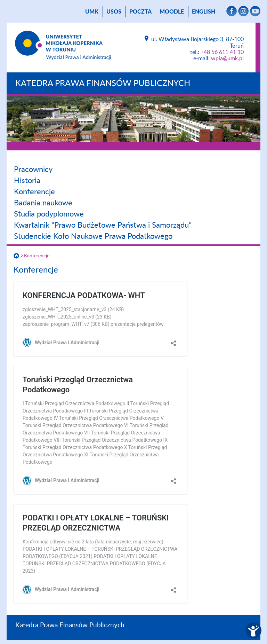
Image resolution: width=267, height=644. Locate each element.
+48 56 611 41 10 (222, 52)
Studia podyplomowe (49, 214)
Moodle (172, 12)
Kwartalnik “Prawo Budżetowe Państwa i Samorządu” (103, 225)
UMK (92, 12)
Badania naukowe (43, 203)
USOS (114, 12)
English (204, 12)
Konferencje (34, 192)
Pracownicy (33, 170)
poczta (140, 12)
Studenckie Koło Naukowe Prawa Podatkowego (93, 236)
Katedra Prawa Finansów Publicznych (103, 84)
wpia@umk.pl (227, 58)
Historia (27, 181)
